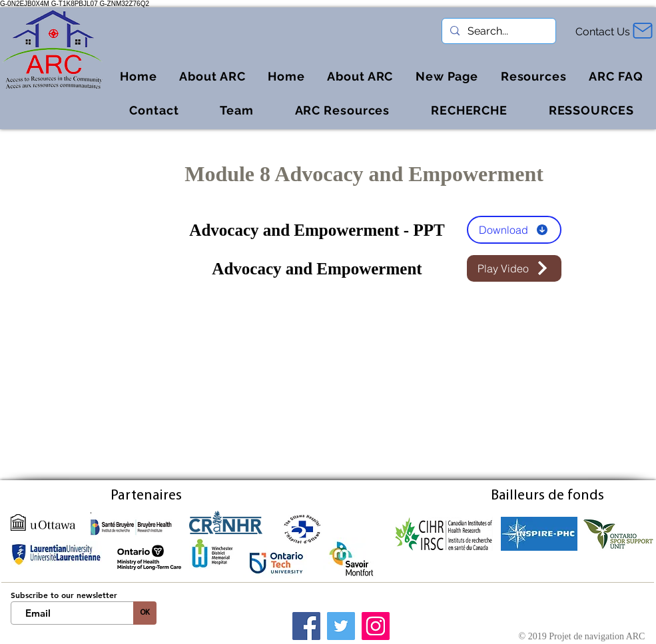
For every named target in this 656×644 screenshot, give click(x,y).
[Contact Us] (604, 32)
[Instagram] (376, 626)
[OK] (145, 613)
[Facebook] (306, 626)
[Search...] (497, 31)
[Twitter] (341, 626)
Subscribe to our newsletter (64, 595)
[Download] (514, 230)
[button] (534, 76)
